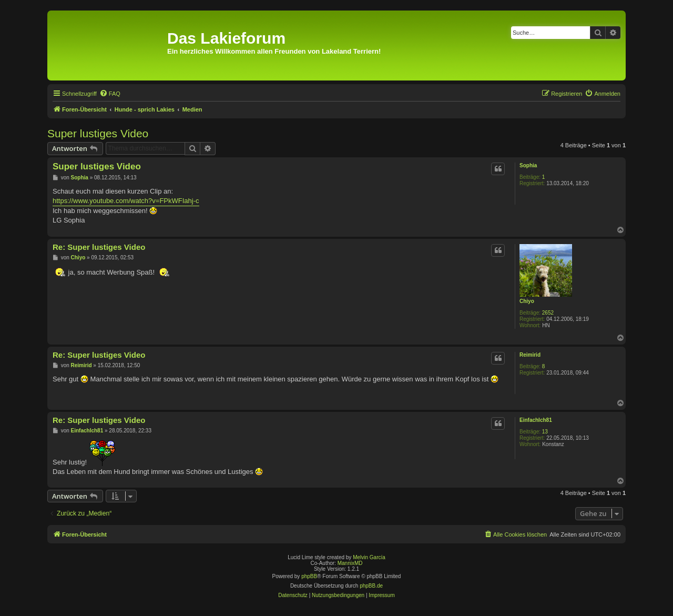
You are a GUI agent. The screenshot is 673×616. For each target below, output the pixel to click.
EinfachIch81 (536, 420)
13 (545, 432)
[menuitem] (110, 94)
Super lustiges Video (98, 133)
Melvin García (369, 557)
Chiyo (527, 301)
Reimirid (530, 355)
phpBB (309, 576)
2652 (548, 313)
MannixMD (350, 563)
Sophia (528, 165)
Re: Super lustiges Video (99, 247)
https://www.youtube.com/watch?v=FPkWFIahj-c (126, 201)
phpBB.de (371, 586)
